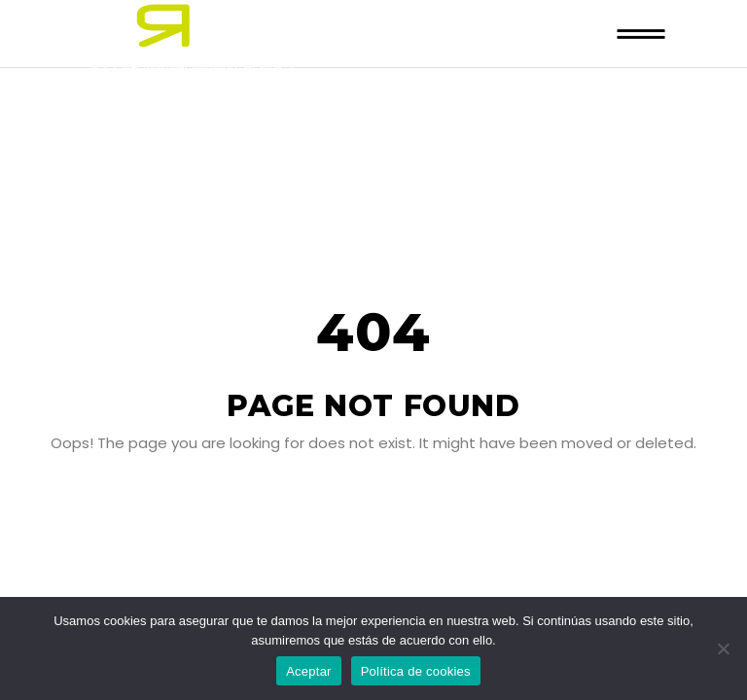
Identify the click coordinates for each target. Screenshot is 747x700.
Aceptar (309, 671)
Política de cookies (416, 671)
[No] (723, 648)
